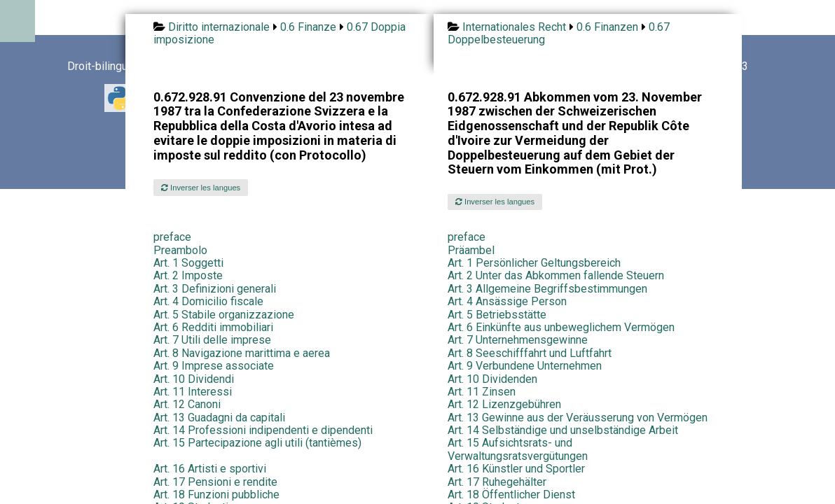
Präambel (471, 250)
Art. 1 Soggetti (188, 263)
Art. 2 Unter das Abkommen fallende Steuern (556, 275)
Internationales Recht (514, 27)
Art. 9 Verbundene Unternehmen (525, 366)
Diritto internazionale (219, 27)
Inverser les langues (201, 188)
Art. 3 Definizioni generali (215, 289)
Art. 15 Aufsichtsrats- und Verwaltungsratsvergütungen (518, 449)
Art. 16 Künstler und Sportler (516, 469)
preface (172, 237)
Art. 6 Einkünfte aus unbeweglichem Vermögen (561, 327)
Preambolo (180, 250)
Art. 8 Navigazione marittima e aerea (242, 353)
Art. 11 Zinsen (482, 392)
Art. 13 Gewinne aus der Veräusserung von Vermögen (578, 418)
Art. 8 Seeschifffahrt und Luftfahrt (530, 353)
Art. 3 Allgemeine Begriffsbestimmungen (547, 289)
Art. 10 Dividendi (194, 379)
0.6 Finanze (308, 27)
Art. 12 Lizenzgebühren (504, 404)
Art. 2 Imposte (188, 275)
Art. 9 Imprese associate (214, 366)
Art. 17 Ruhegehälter (497, 482)
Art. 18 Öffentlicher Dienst (511, 495)
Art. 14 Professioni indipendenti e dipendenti (263, 430)
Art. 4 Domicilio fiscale (208, 301)
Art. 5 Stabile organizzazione (224, 315)
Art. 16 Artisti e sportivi (210, 469)
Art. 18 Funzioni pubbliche (216, 495)
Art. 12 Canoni (187, 404)
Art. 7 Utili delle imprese (212, 340)
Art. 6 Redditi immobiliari (213, 327)
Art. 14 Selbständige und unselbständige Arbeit (563, 430)
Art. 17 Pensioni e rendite (215, 482)
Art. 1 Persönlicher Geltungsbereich (534, 263)
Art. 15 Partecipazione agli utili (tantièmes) (257, 443)
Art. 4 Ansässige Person (507, 301)
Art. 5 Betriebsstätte (497, 315)
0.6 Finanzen (607, 27)
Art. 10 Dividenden (492, 379)
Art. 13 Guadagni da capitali (219, 418)
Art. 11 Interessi (193, 392)
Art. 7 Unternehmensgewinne (518, 340)
